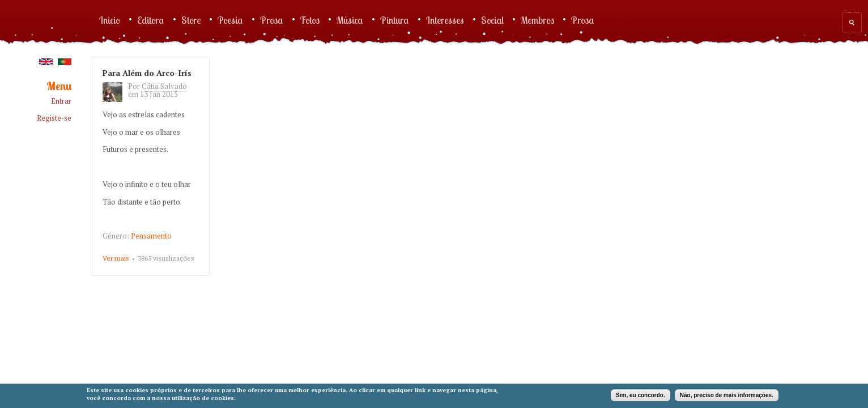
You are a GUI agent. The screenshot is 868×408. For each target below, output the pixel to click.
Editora (151, 20)
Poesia (230, 20)
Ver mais (116, 259)
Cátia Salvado (164, 86)
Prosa (272, 20)
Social (492, 20)
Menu (59, 86)
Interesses (445, 20)
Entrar (61, 101)
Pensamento (151, 236)
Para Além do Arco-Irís (147, 73)
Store (191, 20)
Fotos (310, 20)
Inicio (110, 20)
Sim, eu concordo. (641, 395)
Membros (537, 20)
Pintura (395, 20)
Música (350, 20)
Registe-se (54, 118)
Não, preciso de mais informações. (727, 395)
